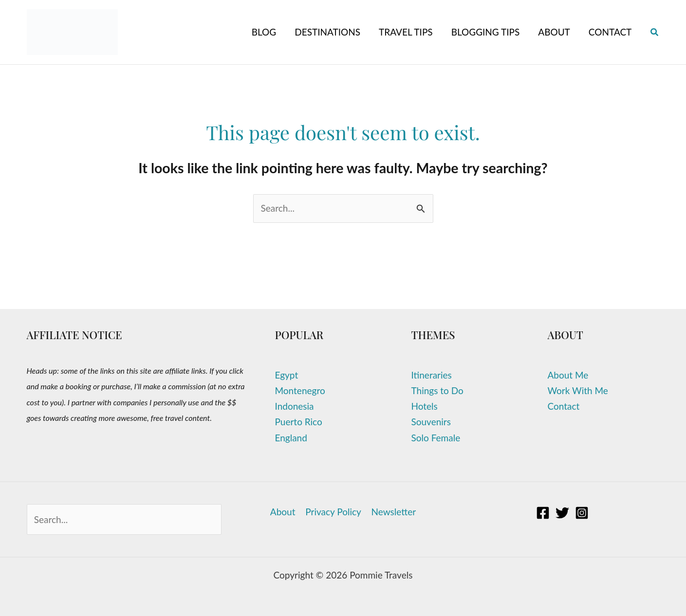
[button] (655, 32)
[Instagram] (582, 513)
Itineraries (432, 375)
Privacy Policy (333, 512)
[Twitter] (562, 513)
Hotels (425, 406)
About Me (568, 375)
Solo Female (436, 438)
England (291, 438)
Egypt (287, 375)
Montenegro (300, 390)
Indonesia (295, 406)
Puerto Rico (299, 422)
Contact (564, 406)
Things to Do (437, 390)
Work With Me (578, 390)
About (284, 512)
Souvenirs (431, 422)
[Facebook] (543, 513)
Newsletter (393, 512)
